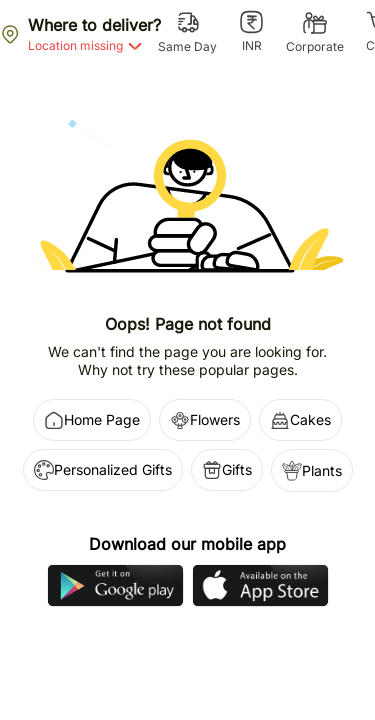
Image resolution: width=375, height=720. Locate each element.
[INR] (251, 32)
